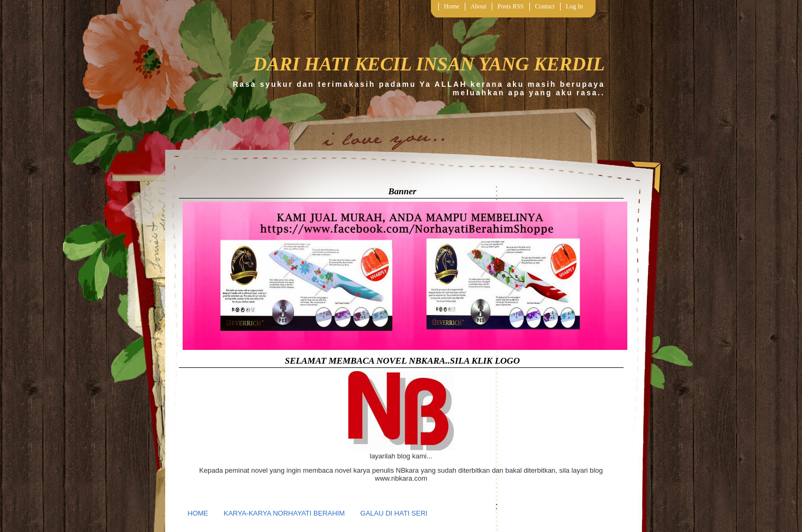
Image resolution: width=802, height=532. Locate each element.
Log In (574, 6)
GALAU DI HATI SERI (394, 513)
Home (452, 6)
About (479, 6)
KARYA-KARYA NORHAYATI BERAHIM (285, 513)
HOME (198, 513)
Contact (545, 6)
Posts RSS (511, 6)
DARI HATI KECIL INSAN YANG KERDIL (429, 64)
